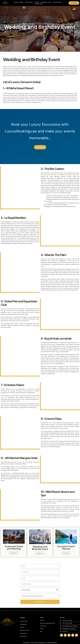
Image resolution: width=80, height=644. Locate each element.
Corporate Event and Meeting (14, 548)
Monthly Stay (39, 4)
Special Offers (57, 2)
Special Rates (29, 2)
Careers (42, 629)
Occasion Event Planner (66, 548)
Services (37, 2)
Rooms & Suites (19, 2)
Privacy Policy (43, 626)
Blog (41, 632)
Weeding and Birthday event (40, 548)
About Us (42, 620)
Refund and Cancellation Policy (48, 623)
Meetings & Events (46, 2)
